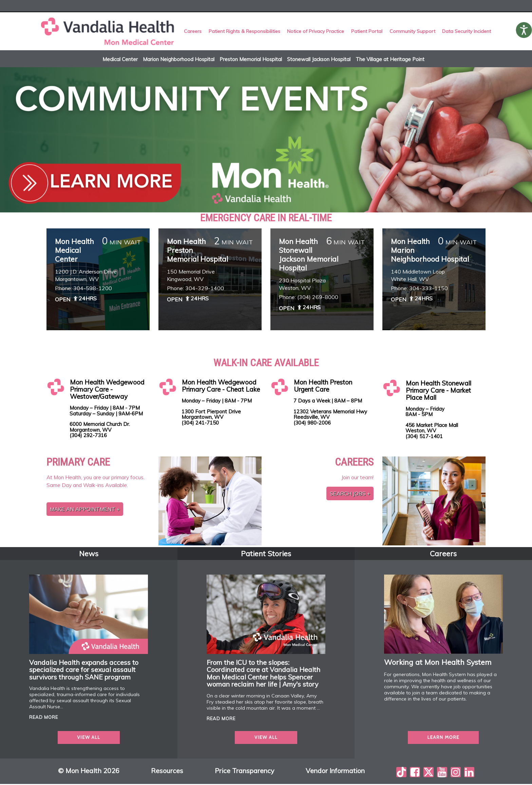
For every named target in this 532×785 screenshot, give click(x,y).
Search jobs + (350, 494)
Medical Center (120, 60)
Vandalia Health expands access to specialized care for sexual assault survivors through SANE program (84, 670)
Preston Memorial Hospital (251, 60)
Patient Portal (366, 32)
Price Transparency (244, 772)
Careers (194, 32)
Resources (167, 772)
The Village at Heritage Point (390, 60)
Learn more (443, 738)
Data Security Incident (465, 32)
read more (44, 718)
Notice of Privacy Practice (316, 32)
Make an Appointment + (85, 510)
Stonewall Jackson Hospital (319, 60)
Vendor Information (335, 772)
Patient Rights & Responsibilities (245, 32)
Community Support (412, 32)
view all (89, 738)
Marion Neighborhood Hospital (179, 60)
